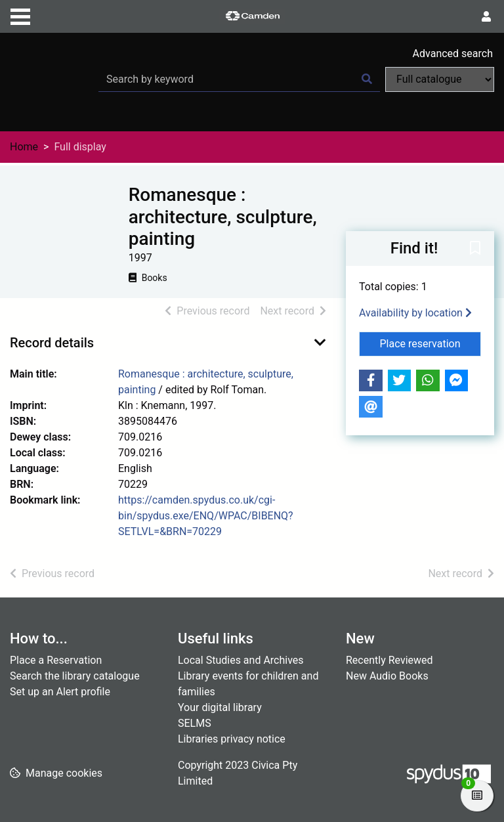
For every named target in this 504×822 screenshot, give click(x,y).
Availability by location (415, 313)
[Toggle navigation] (20, 15)
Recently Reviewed (389, 660)
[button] (475, 249)
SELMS (195, 723)
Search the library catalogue (75, 676)
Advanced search (453, 54)
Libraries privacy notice (232, 739)
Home (24, 147)
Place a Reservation (56, 660)
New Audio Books (387, 676)
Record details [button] (52, 343)
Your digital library (220, 707)
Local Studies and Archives (241, 660)
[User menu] (486, 17)
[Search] (367, 79)
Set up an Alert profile (60, 692)
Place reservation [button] (431, 343)
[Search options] (440, 79)
